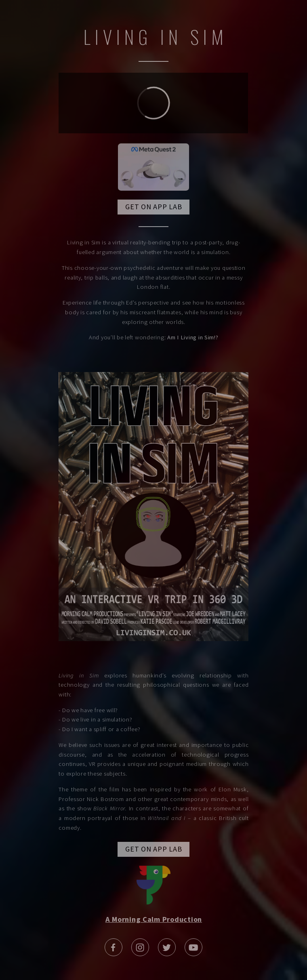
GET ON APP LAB (153, 207)
